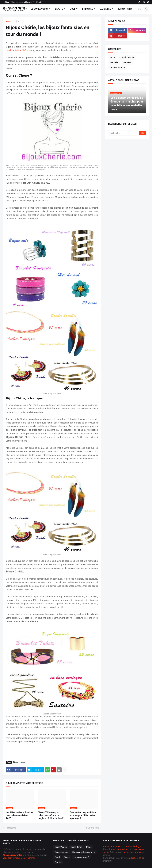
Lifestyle (88, 9)
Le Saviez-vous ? (40, 9)
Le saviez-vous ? (117, 67)
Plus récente (10, 828)
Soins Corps (76, 847)
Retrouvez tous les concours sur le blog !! (122, 846)
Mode (73, 9)
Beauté (59, 9)
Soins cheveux (61, 852)
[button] (139, 9)
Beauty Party (125, 9)
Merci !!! (39, 2)
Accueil (9, 21)
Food (57, 857)
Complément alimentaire (83, 852)
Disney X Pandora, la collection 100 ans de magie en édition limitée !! (51, 815)
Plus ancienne (93, 828)
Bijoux (18, 21)
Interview (127, 62)
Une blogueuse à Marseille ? (23, 2)
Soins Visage (61, 847)
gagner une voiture (120, 849)
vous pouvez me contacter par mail (19, 858)
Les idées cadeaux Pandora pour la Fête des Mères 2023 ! (20, 815)
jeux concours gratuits (132, 852)
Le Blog (6, 2)
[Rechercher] (124, 133)
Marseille (105, 9)
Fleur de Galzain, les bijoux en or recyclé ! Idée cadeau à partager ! (83, 815)
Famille (58, 862)
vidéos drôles (135, 858)
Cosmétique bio (127, 57)
